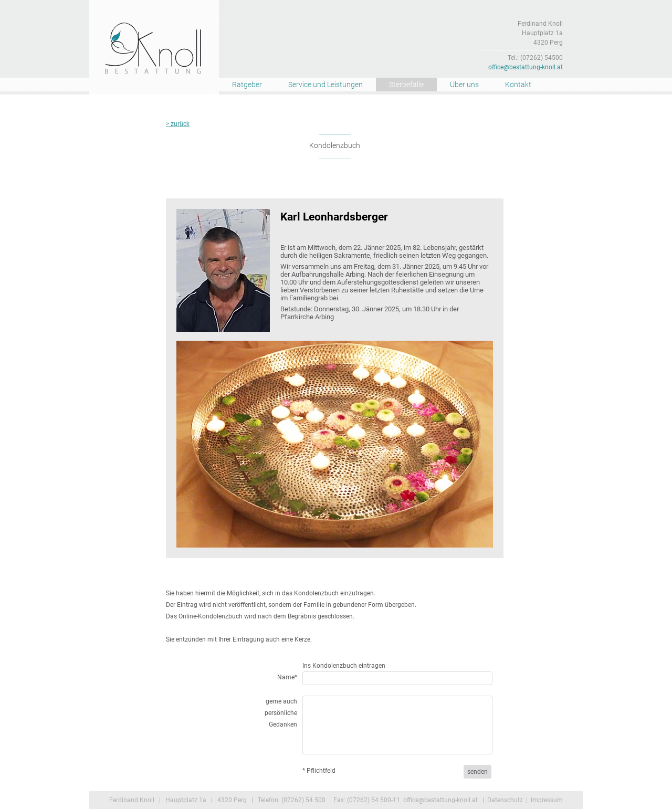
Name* (287, 677)
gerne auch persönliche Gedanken (281, 713)
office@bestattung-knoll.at (526, 67)
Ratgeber (247, 85)
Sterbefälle (406, 85)
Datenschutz (505, 800)
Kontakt (518, 85)
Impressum (547, 800)
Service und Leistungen (325, 85)
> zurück (178, 124)
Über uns (464, 85)
